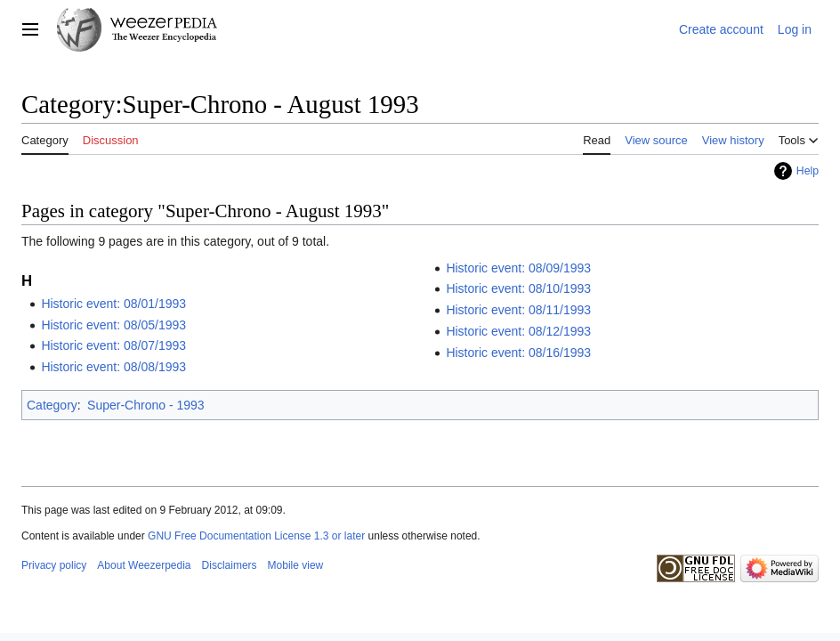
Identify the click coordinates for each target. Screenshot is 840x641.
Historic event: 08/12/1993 (518, 331)
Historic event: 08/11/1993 (518, 310)
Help (808, 171)
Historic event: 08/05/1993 (113, 325)
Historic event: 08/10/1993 (518, 288)
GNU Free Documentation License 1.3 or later (256, 536)
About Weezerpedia (144, 565)
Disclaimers (230, 565)
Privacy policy (54, 565)
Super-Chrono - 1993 (146, 405)
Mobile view (296, 565)
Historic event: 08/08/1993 (113, 367)
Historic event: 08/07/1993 (113, 345)
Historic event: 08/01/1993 (113, 304)
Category (52, 405)
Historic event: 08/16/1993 (518, 353)
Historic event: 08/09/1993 (518, 268)
